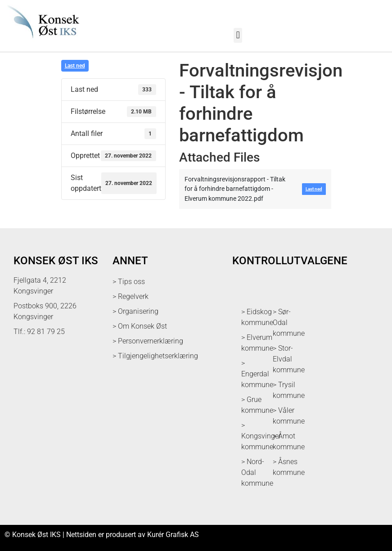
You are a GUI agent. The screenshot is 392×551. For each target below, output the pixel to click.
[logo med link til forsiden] (42, 42)
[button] (238, 35)
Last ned (75, 66)
